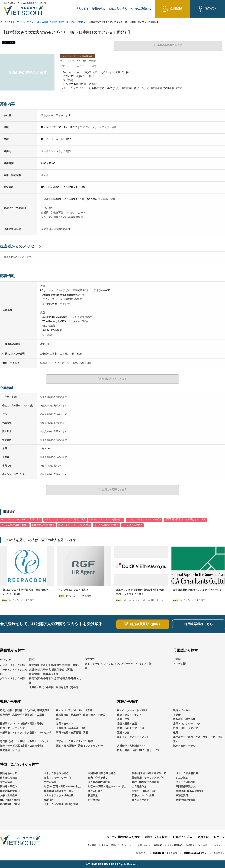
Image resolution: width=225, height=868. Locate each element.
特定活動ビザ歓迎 (186, 800)
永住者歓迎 (94, 800)
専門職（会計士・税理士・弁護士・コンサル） (26, 741)
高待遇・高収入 (9, 786)
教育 (176, 732)
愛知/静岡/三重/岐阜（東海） (45, 674)
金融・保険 (123, 719)
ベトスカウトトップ (9, 22)
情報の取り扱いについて (123, 845)
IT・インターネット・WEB (132, 710)
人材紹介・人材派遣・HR (131, 746)
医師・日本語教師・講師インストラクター (79, 746)
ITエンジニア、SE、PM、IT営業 (67, 22)
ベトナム (6, 659)
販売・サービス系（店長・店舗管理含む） (23, 746)
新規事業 (93, 795)
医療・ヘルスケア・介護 (131, 728)
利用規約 (104, 845)
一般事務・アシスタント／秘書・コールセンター (26, 735)
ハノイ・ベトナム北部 (12, 665)
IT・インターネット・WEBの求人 (144, 519)
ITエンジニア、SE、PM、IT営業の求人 (21, 519)
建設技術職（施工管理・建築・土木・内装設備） (81, 717)
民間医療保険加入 (186, 786)
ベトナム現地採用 (186, 782)
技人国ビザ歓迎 (140, 800)
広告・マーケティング (12, 728)
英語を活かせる (9, 773)
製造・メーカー (182, 710)
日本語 (177, 659)
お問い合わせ (144, 845)
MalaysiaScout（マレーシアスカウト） (205, 853)
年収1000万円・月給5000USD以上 (107, 786)
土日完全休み (139, 786)
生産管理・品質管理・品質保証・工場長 (22, 715)
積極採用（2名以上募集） (190, 791)
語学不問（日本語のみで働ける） (150, 773)
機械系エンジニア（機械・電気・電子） (22, 724)
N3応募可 (49, 800)
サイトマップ (219, 845)
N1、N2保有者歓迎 (11, 800)
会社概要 (92, 845)
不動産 (177, 715)
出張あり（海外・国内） (145, 791)
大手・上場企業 (9, 795)
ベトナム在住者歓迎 (187, 773)
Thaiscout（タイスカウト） (167, 853)
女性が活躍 (6, 782)
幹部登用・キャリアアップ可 (148, 777)
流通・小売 (123, 732)
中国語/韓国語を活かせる (102, 773)
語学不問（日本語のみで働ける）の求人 (185, 519)
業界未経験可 (95, 791)
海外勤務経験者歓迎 (99, 782)
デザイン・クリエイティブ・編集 (75, 741)
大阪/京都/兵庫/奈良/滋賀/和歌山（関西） (52, 669)
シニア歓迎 (182, 777)
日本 (32, 659)
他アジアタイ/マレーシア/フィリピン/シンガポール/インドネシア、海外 (118, 663)
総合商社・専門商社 (184, 719)
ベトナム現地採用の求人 (106, 525)
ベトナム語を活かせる (56, 773)
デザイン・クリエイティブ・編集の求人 (65, 519)
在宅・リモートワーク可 (57, 777)
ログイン (219, 837)
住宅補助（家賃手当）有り (59, 791)
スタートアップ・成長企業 (59, 795)
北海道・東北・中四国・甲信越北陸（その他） (55, 687)
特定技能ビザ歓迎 (10, 804)
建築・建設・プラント (129, 715)
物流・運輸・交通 (127, 724)
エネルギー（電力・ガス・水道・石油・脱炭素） (198, 739)
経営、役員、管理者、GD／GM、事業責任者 (25, 710)
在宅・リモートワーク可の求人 (74, 525)
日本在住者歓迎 (9, 777)
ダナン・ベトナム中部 (12, 678)
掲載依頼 (158, 845)
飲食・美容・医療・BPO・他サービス (138, 750)
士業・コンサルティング (187, 724)
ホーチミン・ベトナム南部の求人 (106, 519)
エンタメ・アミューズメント (133, 737)
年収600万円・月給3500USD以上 (62, 786)
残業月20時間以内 (10, 791)
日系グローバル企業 (143, 795)
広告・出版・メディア (185, 728)
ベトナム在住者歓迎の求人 (15, 525)
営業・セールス (65, 724)
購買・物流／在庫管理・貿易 (72, 732)
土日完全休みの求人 (132, 525)
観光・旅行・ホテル (184, 746)
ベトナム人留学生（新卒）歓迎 (61, 804)
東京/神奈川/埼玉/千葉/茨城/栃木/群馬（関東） (54, 665)
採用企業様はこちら (199, 624)
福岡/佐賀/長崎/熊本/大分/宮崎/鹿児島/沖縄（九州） (55, 681)
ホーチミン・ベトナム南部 (36, 22)
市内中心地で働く (98, 777)
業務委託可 (182, 795)
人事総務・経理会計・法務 (71, 728)
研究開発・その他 (10, 750)
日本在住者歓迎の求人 (43, 525)
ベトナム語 (179, 664)
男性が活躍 (50, 782)
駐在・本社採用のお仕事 (145, 782)
